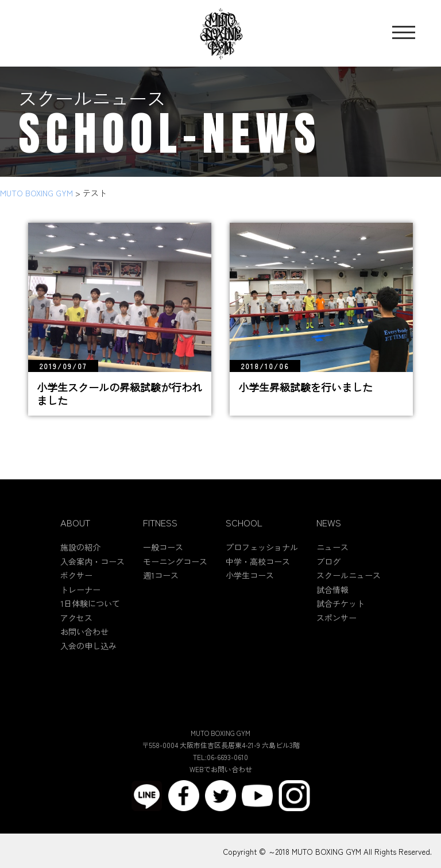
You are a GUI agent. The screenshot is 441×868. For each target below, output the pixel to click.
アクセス (76, 625)
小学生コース (250, 583)
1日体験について (90, 611)
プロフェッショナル (262, 555)
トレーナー (80, 597)
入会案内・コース (92, 569)
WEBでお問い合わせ (221, 777)
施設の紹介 (80, 555)
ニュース (332, 555)
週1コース (161, 583)
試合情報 (332, 597)
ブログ (328, 569)
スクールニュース (349, 583)
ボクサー (76, 583)
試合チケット (341, 611)
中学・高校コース (258, 569)
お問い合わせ (84, 640)
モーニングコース (175, 569)
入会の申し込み (88, 653)
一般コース (163, 555)
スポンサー (336, 625)
